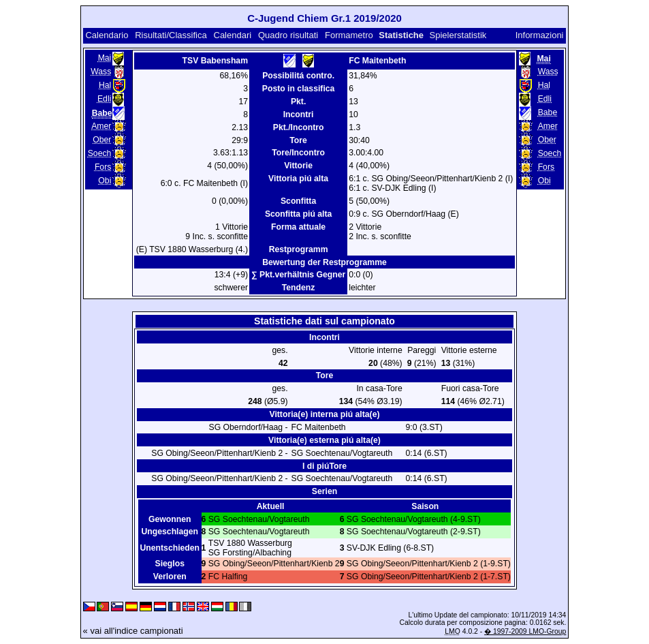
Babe (548, 112)
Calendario (107, 35)
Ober (102, 140)
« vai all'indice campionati (133, 631)
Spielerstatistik (458, 35)
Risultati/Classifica (171, 35)
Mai (105, 58)
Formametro (349, 35)
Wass (101, 72)
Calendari (233, 35)
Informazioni (540, 35)
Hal (105, 85)
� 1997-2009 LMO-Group (525, 631)
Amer (101, 126)
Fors (103, 167)
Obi (105, 181)
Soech (100, 153)
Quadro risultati (288, 35)
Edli (104, 99)
